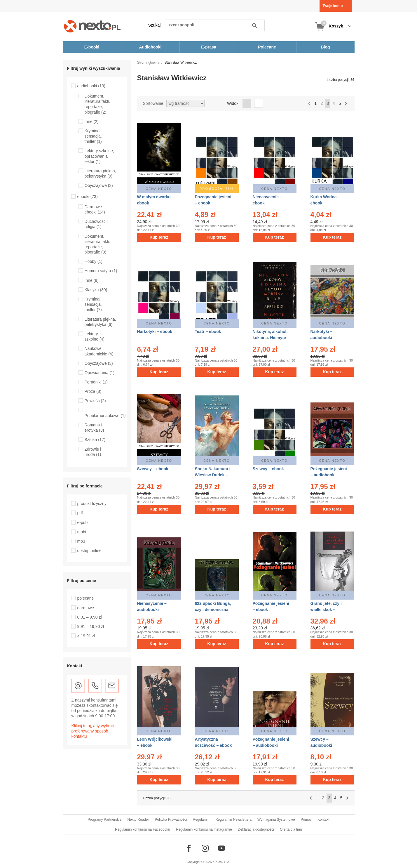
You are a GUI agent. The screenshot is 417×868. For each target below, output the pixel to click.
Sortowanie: (154, 103)
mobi (82, 532)
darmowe (86, 608)
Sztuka (95, 440)
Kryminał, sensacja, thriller (93, 136)
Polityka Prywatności (171, 820)
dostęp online (89, 551)
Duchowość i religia (96, 224)
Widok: (233, 103)
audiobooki (91, 86)
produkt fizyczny (92, 504)
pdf (80, 513)
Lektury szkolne (95, 336)
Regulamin (201, 820)
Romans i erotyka (94, 428)
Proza (93, 391)
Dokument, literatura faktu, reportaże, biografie (98, 104)
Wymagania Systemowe (276, 820)
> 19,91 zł (86, 636)
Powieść (95, 401)
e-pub (83, 522)
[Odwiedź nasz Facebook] (189, 848)
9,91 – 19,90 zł (91, 626)
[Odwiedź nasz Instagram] (205, 848)
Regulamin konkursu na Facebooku (143, 829)
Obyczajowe (99, 185)
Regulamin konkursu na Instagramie (204, 829)
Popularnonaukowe (105, 416)
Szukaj (155, 25)
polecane (86, 598)
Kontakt (323, 820)
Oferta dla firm (291, 829)
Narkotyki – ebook (155, 331)
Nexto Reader (138, 820)
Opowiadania (100, 373)
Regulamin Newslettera (233, 820)
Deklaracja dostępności (256, 829)
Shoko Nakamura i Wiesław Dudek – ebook (213, 475)
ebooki (88, 197)
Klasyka (96, 290)
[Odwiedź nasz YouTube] (221, 848)
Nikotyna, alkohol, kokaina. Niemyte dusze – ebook (270, 338)
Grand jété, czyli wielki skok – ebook (326, 610)
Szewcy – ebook (153, 469)
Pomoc (306, 820)
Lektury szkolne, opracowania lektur (99, 156)
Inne (92, 121)
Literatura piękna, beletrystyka (100, 173)
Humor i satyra (101, 271)
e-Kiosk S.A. (222, 862)
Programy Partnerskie (104, 820)
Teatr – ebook (208, 331)
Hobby (94, 261)
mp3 (81, 541)
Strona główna (148, 63)
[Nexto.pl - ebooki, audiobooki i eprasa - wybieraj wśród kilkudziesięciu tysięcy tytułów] (92, 26)
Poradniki (96, 382)
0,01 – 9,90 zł (90, 617)
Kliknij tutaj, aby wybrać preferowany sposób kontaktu (93, 731)
